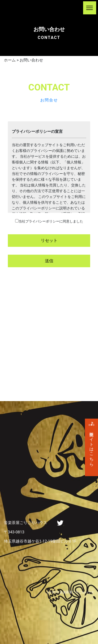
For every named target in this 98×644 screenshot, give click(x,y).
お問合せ (49, 100)
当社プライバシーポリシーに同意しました (51, 221)
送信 (49, 261)
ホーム (10, 60)
